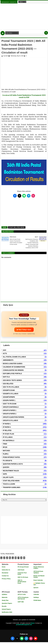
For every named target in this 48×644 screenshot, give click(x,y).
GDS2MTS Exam (9, 390)
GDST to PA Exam (10, 404)
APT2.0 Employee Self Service (23, 598)
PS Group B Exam (23, 567)
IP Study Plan (8, 434)
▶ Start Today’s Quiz (24, 330)
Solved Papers (6, 609)
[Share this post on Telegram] (29, 196)
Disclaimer (5, 573)
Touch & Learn (9, 484)
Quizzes (6, 467)
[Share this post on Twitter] (19, 196)
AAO (4, 350)
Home (4, 567)
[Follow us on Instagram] (31, 638)
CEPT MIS (21, 602)
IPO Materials (9, 441)
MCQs (5, 447)
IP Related (7, 430)
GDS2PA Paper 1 (9, 400)
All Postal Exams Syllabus (14, 357)
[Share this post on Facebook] (15, 196)
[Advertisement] (24, 17)
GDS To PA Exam (23, 577)
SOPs (5, 474)
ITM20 (5, 444)
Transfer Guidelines (12, 487)
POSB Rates (37, 600)
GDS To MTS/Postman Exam (22, 582)
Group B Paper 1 (10, 410)
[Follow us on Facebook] (13, 638)
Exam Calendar (38, 580)
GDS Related (8, 384)
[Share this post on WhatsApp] (24, 196)
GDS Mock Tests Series (12, 380)
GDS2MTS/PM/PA (9, 397)
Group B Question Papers (13, 417)
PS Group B (7, 461)
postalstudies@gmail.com (24, 625)
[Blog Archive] (24, 500)
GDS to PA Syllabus (11, 387)
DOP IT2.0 (6, 377)
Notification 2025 (7, 612)
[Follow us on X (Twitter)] (17, 638)
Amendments (8, 360)
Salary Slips (8, 477)
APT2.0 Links (22, 594)
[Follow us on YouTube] (36, 638)
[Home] (3, 33)
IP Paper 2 (7, 427)
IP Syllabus (8, 437)
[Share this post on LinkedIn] (33, 196)
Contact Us (5, 576)
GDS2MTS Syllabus (11, 394)
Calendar (36, 594)
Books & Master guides (13, 364)
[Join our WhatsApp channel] (22, 638)
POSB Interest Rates (11, 457)
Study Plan (5, 600)
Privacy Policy (6, 579)
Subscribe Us (6, 570)
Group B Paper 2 (10, 414)
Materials (5, 597)
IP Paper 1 (7, 424)
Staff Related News (17, 227)
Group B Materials (11, 407)
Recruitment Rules (11, 471)
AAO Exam (21, 570)
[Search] (46, 33)
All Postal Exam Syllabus (38, 572)
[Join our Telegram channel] (26, 638)
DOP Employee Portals (12, 374)
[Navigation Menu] (22, 2)
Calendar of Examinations (14, 367)
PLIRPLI (6, 454)
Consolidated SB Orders (13, 370)
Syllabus (4, 594)
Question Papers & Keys (13, 464)
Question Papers (7, 603)
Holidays (36, 597)
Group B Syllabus (10, 420)
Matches (6, 451)
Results (4, 606)
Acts (5, 353)
